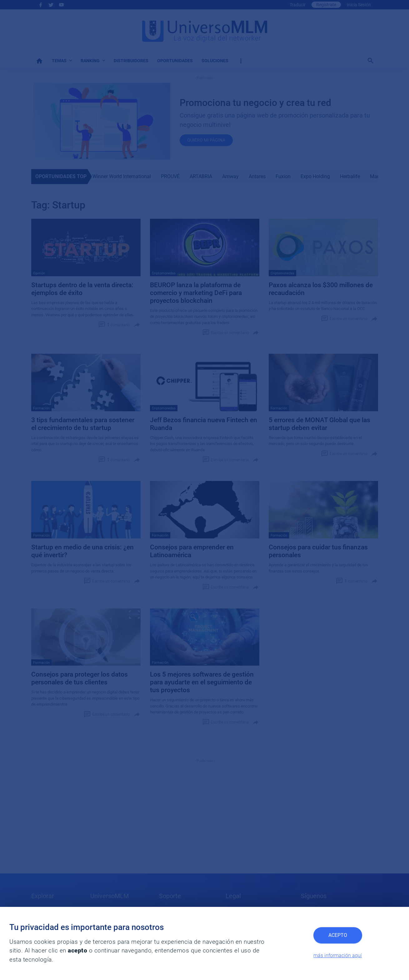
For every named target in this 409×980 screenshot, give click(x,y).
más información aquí (338, 955)
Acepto (338, 935)
